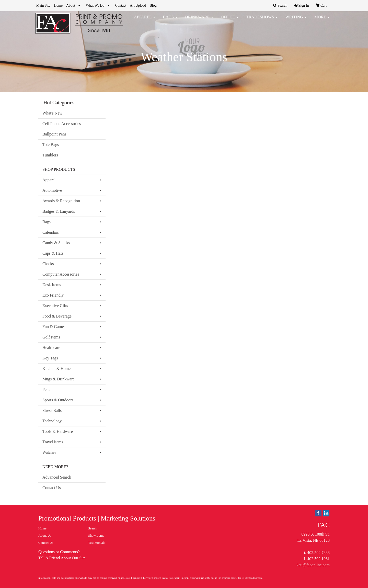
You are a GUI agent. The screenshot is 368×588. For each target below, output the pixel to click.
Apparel (145, 20)
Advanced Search (57, 477)
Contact (121, 5)
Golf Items (51, 337)
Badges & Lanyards (59, 211)
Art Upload (138, 5)
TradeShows (262, 20)
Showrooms (96, 535)
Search (93, 528)
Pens (46, 389)
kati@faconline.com (313, 565)
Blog (153, 5)
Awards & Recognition (61, 201)
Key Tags (50, 358)
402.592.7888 (318, 553)
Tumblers (50, 155)
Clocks (48, 264)
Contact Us (52, 488)
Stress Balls (52, 410)
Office (230, 20)
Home (58, 5)
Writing (296, 20)
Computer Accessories (61, 274)
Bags (170, 20)
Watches (49, 452)
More (322, 20)
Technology (52, 421)
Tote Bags (51, 145)
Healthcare (51, 348)
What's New (52, 113)
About (71, 5)
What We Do (95, 5)
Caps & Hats (53, 253)
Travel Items (53, 442)
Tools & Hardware (58, 431)
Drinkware (199, 20)
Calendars (51, 232)
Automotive (52, 190)
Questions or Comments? (59, 552)
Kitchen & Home (56, 369)
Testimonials (97, 543)
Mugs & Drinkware (58, 379)
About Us (45, 535)
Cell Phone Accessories (62, 124)
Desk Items (52, 285)
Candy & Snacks (56, 243)
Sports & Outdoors (58, 400)
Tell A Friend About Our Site (62, 558)
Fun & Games (54, 327)
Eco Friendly (53, 295)
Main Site (43, 5)
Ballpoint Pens (54, 134)
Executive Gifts (55, 306)
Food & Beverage (57, 316)
